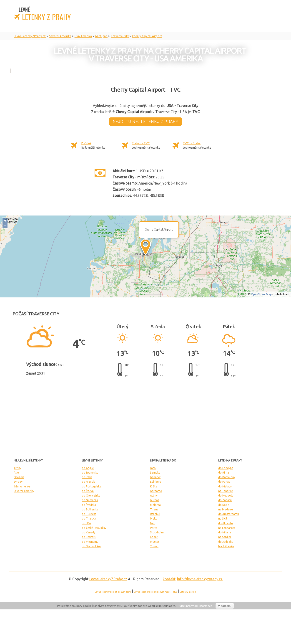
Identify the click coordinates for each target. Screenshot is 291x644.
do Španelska (90, 473)
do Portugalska (92, 486)
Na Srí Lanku (226, 546)
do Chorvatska (91, 496)
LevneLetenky (108, 579)
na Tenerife (226, 491)
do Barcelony (227, 477)
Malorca (155, 505)
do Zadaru (225, 500)
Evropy (18, 482)
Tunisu (154, 546)
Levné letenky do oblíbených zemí (113, 592)
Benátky (155, 477)
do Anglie (88, 468)
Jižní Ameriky (22, 486)
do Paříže (224, 482)
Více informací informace (196, 606)
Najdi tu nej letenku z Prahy (145, 122)
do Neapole (226, 496)
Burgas (154, 500)
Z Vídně (86, 143)
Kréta (154, 486)
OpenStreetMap (261, 294)
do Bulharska (90, 509)
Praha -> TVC (141, 143)
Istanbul (155, 514)
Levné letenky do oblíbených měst (152, 592)
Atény (154, 496)
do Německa (90, 500)
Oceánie (19, 477)
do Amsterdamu (229, 514)
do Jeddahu (226, 542)
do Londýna (226, 468)
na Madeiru (226, 509)
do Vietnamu (90, 542)
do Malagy (225, 486)
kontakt (169, 579)
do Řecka (88, 491)
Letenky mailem (188, 592)
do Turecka (89, 514)
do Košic (224, 505)
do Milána (225, 532)
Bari (153, 523)
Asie (16, 473)
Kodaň (154, 537)
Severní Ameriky (24, 491)
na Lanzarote (227, 528)
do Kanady (89, 532)
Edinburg (156, 482)
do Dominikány (92, 546)
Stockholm (157, 532)
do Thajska (89, 518)
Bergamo (156, 491)
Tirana (154, 509)
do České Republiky (94, 528)
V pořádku (225, 606)
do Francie (89, 482)
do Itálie (87, 477)
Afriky (17, 468)
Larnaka (155, 473)
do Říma (224, 473)
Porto (154, 528)
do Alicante (226, 523)
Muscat (155, 542)
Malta (154, 518)
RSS (175, 592)
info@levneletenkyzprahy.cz (200, 579)
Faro (153, 468)
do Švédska (89, 505)
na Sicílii (223, 518)
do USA (86, 523)
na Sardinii (225, 537)
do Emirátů (89, 537)
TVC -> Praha (192, 143)
